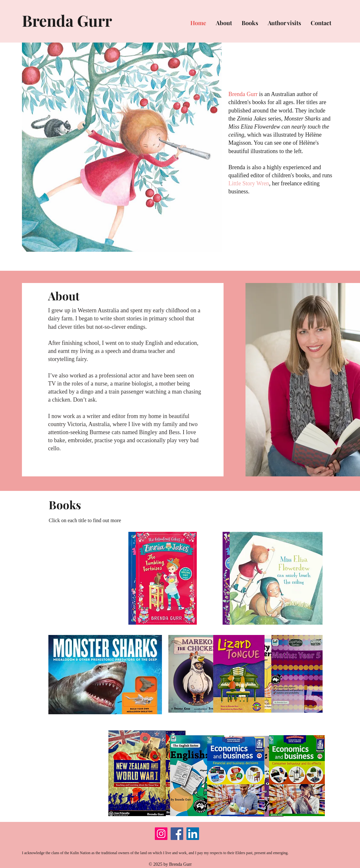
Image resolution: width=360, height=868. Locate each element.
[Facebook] (177, 834)
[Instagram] (161, 834)
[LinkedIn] (193, 834)
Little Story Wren (249, 183)
